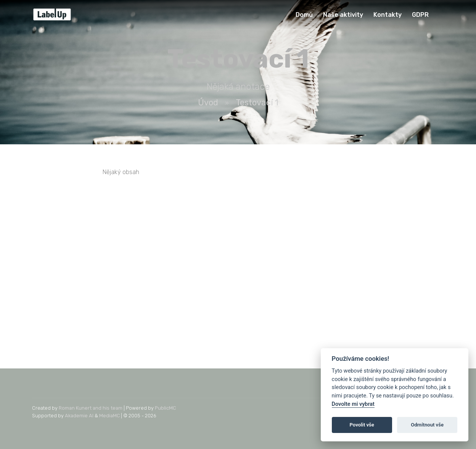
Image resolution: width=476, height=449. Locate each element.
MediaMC (109, 416)
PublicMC (165, 408)
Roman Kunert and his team (91, 408)
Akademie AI (79, 416)
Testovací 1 (257, 103)
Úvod (208, 103)
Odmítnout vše (427, 425)
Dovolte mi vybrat (353, 404)
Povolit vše (362, 425)
